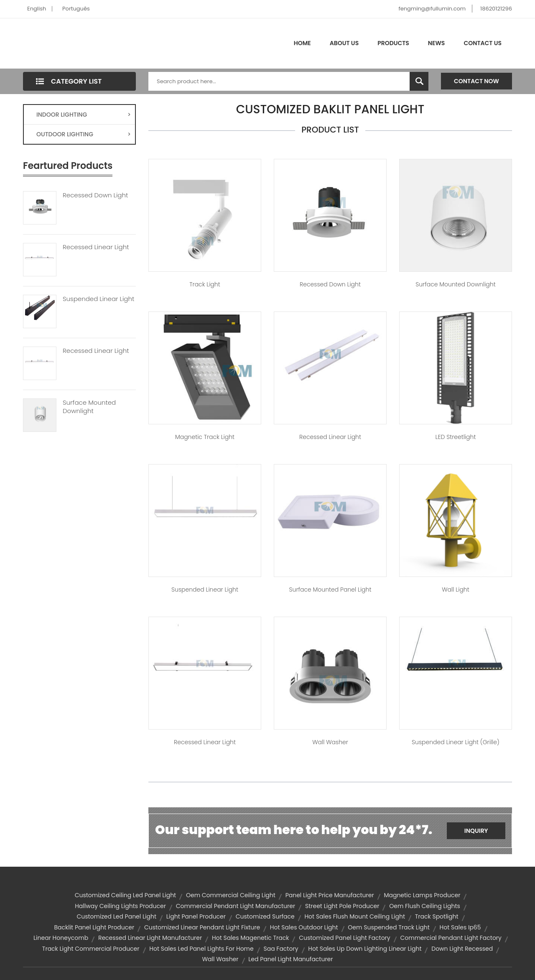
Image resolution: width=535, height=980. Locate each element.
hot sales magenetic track (250, 938)
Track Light (205, 284)
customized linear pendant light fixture (202, 927)
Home (302, 43)
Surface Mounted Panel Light (330, 590)
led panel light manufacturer (290, 959)
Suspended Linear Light (98, 299)
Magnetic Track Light (205, 437)
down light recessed (462, 949)
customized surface (265, 916)
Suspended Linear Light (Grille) (456, 742)
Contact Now (476, 81)
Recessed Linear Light (96, 247)
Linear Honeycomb (61, 938)
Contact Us (483, 43)
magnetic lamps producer (422, 895)
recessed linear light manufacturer (150, 938)
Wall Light (455, 590)
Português (76, 9)
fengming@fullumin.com (432, 9)
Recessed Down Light (95, 195)
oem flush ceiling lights (425, 906)
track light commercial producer (91, 949)
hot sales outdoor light (304, 927)
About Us (344, 43)
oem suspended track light (389, 927)
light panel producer (196, 916)
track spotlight (437, 916)
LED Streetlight (456, 437)
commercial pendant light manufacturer (236, 906)
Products (393, 43)
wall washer (220, 959)
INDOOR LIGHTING (84, 115)
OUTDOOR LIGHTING (84, 134)
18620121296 (496, 9)
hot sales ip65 (460, 927)
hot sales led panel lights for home (201, 949)
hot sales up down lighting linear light (365, 949)
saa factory (281, 949)
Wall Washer (330, 742)
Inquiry (476, 831)
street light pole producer (342, 906)
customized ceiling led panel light (126, 895)
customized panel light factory (345, 938)
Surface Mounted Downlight (89, 407)
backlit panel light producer (94, 927)
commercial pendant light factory (451, 938)
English (37, 9)
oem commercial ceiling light (231, 895)
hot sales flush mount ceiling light (355, 916)
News (437, 43)
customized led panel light (116, 916)
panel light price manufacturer (330, 895)
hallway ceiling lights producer (120, 906)
